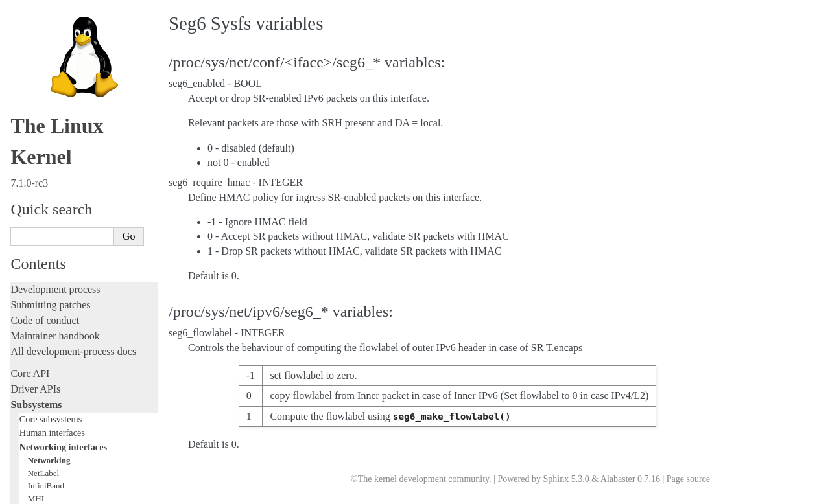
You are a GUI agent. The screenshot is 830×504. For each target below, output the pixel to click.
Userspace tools (43, 335)
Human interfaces (52, 13)
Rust (20, 267)
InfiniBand (46, 66)
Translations (36, 454)
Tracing (26, 220)
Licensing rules (42, 142)
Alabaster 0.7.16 (630, 479)
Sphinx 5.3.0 (566, 479)
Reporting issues (45, 320)
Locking (28, 120)
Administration (42, 289)
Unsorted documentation (62, 432)
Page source (688, 479)
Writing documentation (58, 158)
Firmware (30, 373)
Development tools (50, 173)
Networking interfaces (63, 27)
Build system (38, 304)
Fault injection (41, 235)
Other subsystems (52, 106)
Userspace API (41, 351)
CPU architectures (48, 410)
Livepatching (38, 251)
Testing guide (38, 189)
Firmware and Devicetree (63, 388)
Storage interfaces (53, 91)
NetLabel (43, 53)
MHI (36, 79)
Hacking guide (41, 204)
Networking (49, 40)
